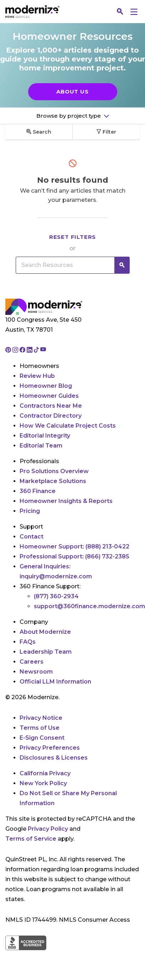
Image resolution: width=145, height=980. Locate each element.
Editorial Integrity (45, 436)
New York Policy (43, 783)
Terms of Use (40, 728)
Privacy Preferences (50, 748)
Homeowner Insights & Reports (66, 501)
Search (39, 132)
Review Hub (37, 376)
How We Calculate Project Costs (68, 426)
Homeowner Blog (46, 386)
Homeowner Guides (49, 396)
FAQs (28, 642)
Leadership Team (46, 652)
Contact (32, 537)
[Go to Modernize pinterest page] (9, 350)
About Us (72, 92)
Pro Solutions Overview (54, 471)
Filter (106, 132)
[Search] (120, 12)
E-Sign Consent (42, 738)
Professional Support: (74, 556)
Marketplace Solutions (53, 481)
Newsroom (36, 672)
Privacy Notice (41, 718)
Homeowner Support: (74, 547)
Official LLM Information (55, 682)
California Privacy (45, 773)
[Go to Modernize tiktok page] (37, 350)
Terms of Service (31, 839)
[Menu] (134, 12)
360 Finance (38, 491)
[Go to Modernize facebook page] (23, 350)
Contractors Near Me (51, 406)
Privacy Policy (48, 829)
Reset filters (72, 237)
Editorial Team (41, 446)
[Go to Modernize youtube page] (43, 350)
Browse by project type (69, 116)
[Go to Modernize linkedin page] (30, 350)
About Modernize (45, 632)
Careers (32, 662)
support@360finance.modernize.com (89, 606)
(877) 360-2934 (56, 596)
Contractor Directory (51, 416)
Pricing (30, 511)
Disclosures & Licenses (54, 758)
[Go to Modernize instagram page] (16, 350)
